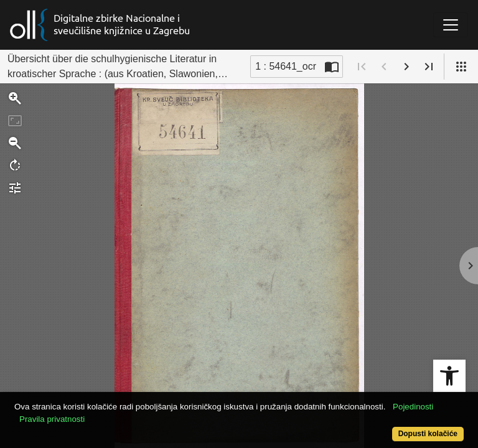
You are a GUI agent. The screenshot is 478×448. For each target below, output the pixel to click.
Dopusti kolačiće (428, 434)
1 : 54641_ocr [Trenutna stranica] (286, 66)
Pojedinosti (413, 407)
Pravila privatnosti (52, 419)
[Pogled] (461, 67)
